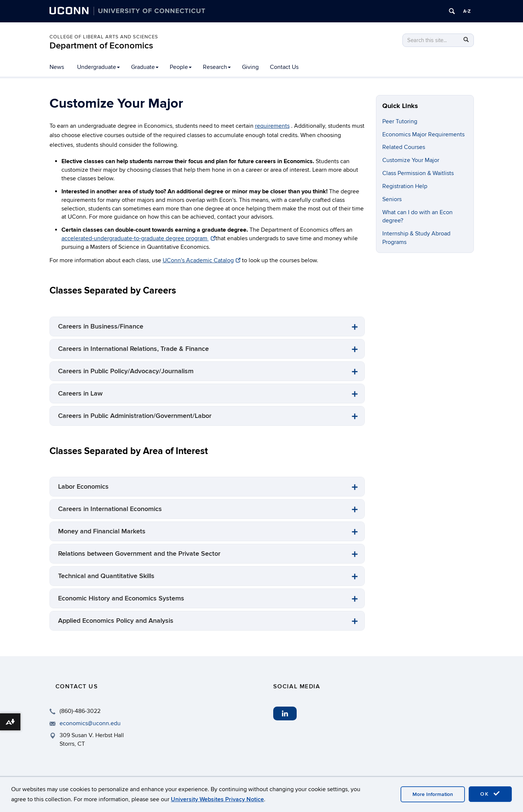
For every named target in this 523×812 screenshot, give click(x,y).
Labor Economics (83, 487)
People (181, 67)
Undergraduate (98, 67)
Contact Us (284, 67)
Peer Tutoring (400, 121)
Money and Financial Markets (102, 531)
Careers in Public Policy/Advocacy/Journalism (126, 371)
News (57, 67)
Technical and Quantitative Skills (106, 576)
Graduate (145, 67)
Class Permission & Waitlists (418, 173)
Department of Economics (101, 46)
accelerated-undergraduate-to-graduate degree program (138, 238)
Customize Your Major (411, 160)
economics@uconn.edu (90, 723)
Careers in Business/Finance (101, 326)
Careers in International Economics (110, 509)
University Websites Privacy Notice (217, 799)
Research (217, 67)
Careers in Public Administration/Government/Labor (135, 416)
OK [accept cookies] (490, 794)
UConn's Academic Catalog (202, 260)
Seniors (392, 199)
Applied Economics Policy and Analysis (116, 621)
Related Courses (404, 147)
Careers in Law (80, 394)
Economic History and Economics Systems (121, 598)
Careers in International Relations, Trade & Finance (133, 349)
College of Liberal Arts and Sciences (104, 37)
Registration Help (405, 186)
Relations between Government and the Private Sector (139, 554)
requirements (272, 126)
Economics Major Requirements (423, 134)
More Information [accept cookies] (433, 794)
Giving (250, 67)
